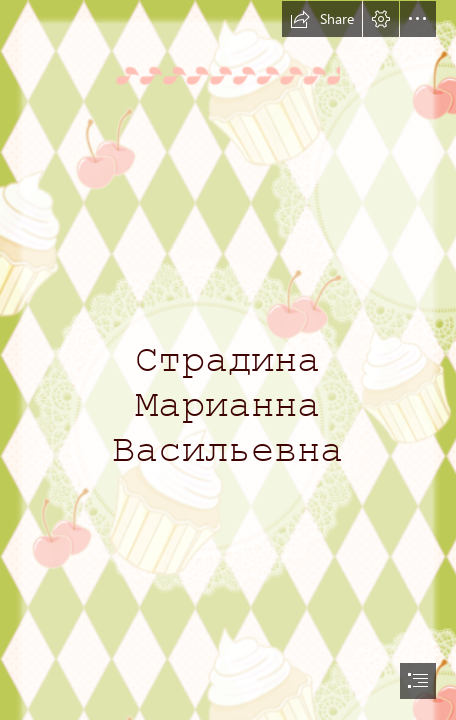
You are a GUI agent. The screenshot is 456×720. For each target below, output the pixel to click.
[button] (322, 19)
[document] (228, 360)
